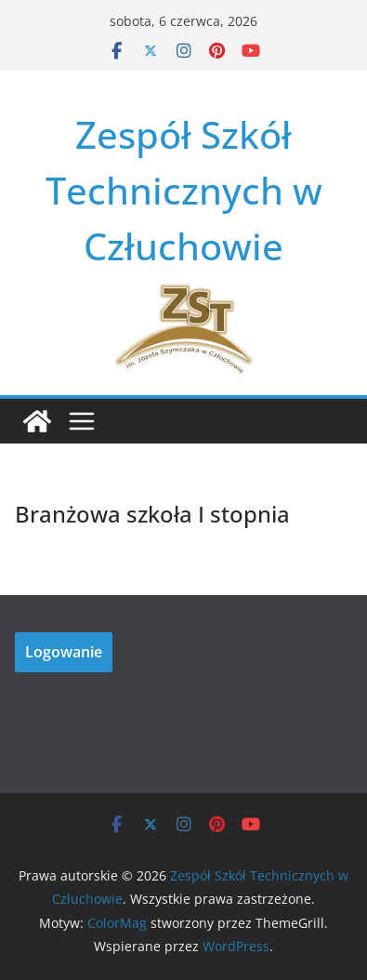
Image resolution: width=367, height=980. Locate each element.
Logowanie (64, 652)
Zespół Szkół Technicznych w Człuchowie (184, 190)
